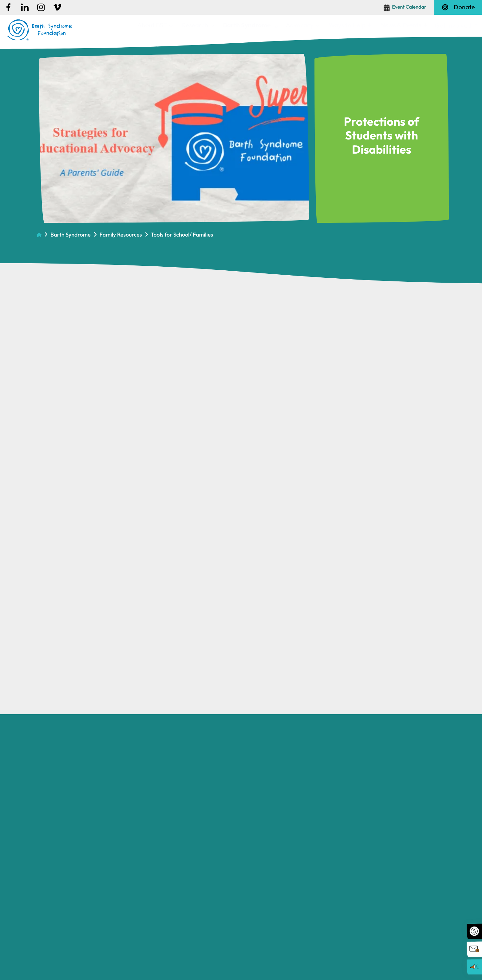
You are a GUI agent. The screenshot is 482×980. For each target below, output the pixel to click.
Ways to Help (347, 25)
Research (195, 25)
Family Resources (121, 235)
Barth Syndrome (247, 25)
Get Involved (453, 25)
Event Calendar (409, 7)
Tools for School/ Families (182, 235)
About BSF (152, 25)
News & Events (401, 25)
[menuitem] (155, 25)
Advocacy (299, 25)
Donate (458, 7)
